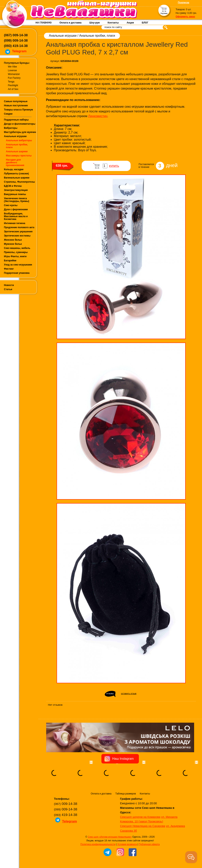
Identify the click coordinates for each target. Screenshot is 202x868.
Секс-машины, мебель (17, 248)
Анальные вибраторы (19, 140)
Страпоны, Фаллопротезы (19, 182)
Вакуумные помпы (15, 194)
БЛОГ (145, 23)
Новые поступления (16, 106)
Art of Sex (13, 89)
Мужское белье (13, 244)
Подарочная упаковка (17, 273)
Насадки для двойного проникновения (15, 163)
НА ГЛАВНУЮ (43, 23)
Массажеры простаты (19, 156)
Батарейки (10, 261)
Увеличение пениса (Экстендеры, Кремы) (17, 200)
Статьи (8, 289)
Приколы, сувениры (16, 252)
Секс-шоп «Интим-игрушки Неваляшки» (110, 837)
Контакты (113, 23)
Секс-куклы (11, 205)
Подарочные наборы (16, 120)
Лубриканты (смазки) (16, 174)
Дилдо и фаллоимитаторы (20, 124)
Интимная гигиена (15, 223)
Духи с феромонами (16, 209)
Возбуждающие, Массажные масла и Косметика (16, 216)
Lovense (12, 70)
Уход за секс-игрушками (18, 265)
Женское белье (13, 240)
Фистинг (9, 269)
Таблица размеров (126, 794)
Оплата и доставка (70, 23)
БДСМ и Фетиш (13, 186)
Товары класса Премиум (18, 110)
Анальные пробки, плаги (97, 36)
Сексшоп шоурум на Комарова (140, 817)
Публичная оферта (149, 844)
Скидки (8, 114)
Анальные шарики (17, 151)
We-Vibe (12, 67)
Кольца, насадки (14, 169)
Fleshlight (13, 85)
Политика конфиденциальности (98, 844)
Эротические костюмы (17, 236)
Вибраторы (11, 128)
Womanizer (14, 74)
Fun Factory (14, 78)
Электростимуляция (16, 190)
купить (114, 166)
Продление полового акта (19, 227)
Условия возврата (127, 844)
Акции (130, 23)
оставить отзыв (129, 693)
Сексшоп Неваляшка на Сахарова (143, 826)
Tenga (11, 82)
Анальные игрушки (15, 136)
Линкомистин (98, 116)
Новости (9, 285)
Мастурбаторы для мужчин (20, 132)
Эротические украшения (18, 232)
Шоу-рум (94, 23)
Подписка (184, 3)
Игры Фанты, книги (15, 256)
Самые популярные (16, 101)
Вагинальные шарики (17, 178)
